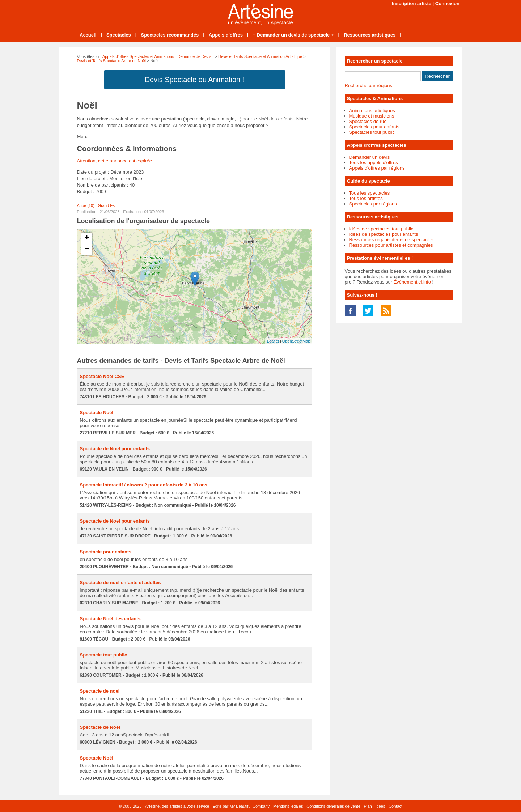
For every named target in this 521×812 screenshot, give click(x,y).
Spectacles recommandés (170, 35)
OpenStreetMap (296, 341)
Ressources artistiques (370, 35)
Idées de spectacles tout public (381, 229)
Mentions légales (288, 806)
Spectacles (119, 35)
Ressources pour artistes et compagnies (391, 245)
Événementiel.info (412, 282)
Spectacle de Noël (100, 727)
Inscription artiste (412, 3)
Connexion (447, 3)
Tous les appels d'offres (374, 163)
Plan (368, 806)
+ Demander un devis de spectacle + (293, 35)
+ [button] (87, 238)
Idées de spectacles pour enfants (384, 234)
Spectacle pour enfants (106, 552)
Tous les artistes (366, 198)
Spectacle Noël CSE (102, 376)
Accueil (88, 35)
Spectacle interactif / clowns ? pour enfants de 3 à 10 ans (144, 485)
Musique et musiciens (372, 116)
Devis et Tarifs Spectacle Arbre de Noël (112, 61)
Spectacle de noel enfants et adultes (120, 583)
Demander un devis (370, 157)
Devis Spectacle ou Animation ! (195, 80)
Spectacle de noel (100, 691)
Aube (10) (86, 205)
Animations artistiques (372, 110)
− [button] (87, 250)
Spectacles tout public (372, 132)
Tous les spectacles (370, 193)
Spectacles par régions (373, 204)
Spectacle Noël (97, 413)
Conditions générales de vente (333, 806)
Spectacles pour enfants (374, 127)
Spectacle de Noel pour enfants (115, 521)
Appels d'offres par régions (377, 168)
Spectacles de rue (368, 121)
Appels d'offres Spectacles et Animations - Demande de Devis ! (158, 56)
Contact (395, 806)
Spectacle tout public (104, 655)
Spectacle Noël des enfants (110, 619)
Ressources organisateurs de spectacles (391, 240)
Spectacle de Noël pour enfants (115, 449)
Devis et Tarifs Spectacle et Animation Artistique (260, 56)
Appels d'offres (226, 35)
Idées (380, 806)
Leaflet (273, 341)
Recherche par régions (369, 86)
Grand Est (107, 205)
